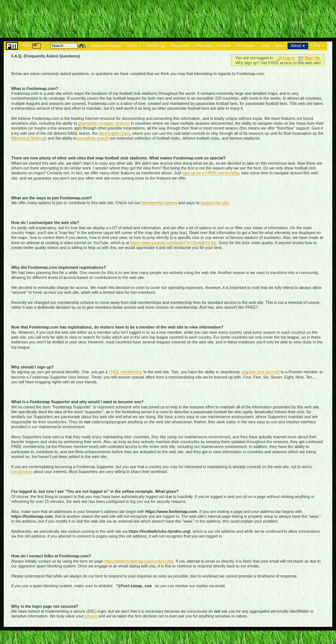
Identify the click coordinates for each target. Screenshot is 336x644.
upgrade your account (260, 372)
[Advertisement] (168, 17)
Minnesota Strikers (28, 138)
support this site (214, 203)
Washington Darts (114, 133)
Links (316, 45)
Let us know (22, 472)
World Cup (156, 46)
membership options (159, 203)
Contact (223, 46)
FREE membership (125, 372)
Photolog (203, 46)
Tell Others (245, 46)
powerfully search (93, 138)
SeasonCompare (106, 46)
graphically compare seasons (104, 123)
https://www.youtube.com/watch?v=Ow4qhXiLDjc (173, 243)
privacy (91, 616)
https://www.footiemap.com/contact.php (139, 561)
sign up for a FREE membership (211, 173)
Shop (265, 46)
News (280, 46)
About (296, 46)
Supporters (180, 46)
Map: (27, 45)
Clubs (132, 46)
